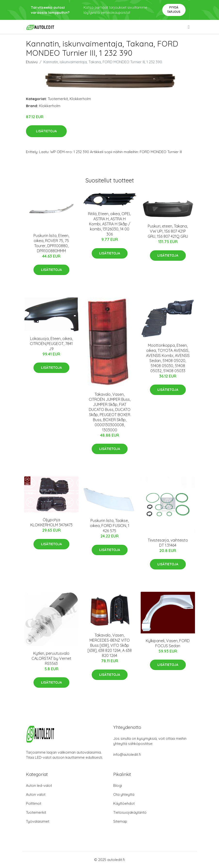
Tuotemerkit (58, 99)
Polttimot (34, 803)
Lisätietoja (46, 131)
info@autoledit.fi (127, 754)
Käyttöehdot (124, 803)
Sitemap (120, 821)
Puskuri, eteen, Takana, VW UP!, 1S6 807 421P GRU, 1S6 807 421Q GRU (168, 231)
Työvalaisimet (38, 821)
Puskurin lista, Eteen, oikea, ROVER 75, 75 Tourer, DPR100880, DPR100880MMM (51, 243)
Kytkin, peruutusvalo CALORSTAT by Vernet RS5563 (51, 658)
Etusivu (32, 62)
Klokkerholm (80, 99)
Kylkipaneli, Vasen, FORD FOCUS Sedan (168, 643)
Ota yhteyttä (124, 794)
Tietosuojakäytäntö (130, 812)
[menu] (189, 27)
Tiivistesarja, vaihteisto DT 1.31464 (168, 543)
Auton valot (36, 794)
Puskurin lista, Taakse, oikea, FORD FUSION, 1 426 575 (110, 526)
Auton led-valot (39, 785)
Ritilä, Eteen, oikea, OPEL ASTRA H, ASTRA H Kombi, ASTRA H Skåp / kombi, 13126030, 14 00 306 (109, 224)
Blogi (118, 785)
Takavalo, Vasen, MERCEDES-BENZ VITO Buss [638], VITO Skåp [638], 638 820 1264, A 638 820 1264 (110, 645)
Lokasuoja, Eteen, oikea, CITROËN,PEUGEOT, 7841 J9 (51, 344)
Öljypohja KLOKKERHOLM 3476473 (51, 522)
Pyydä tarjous (174, 10)
